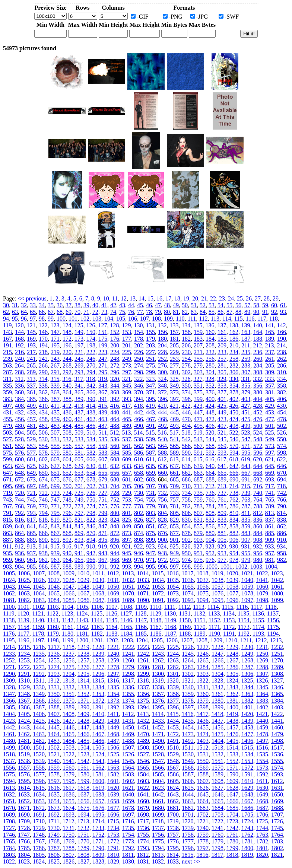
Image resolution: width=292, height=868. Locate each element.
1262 (158, 660)
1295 (83, 674)
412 (67, 406)
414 (91, 406)
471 (198, 419)
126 (91, 325)
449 (222, 412)
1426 (54, 721)
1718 (158, 821)
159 (198, 332)
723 (55, 493)
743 (7, 500)
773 (79, 506)
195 (55, 345)
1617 (69, 788)
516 (162, 433)
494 (186, 426)
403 (246, 399)
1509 (158, 748)
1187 (170, 634)
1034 (158, 580)
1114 (213, 607)
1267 (232, 660)
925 (174, 546)
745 (31, 500)
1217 (54, 647)
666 (234, 473)
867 (55, 533)
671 (7, 479)
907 (246, 540)
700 (67, 486)
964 (67, 560)
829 (174, 520)
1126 (111, 613)
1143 (82, 620)
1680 (158, 808)
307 (246, 372)
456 (19, 419)
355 (246, 386)
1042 (277, 580)
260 (258, 359)
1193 (258, 634)
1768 (54, 841)
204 (162, 345)
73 (104, 312)
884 (258, 533)
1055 (188, 587)
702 (91, 486)
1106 (97, 607)
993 (127, 567)
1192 (244, 634)
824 (115, 520)
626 (43, 466)
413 (79, 406)
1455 (203, 727)
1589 (218, 774)
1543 (98, 761)
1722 (217, 821)
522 (234, 433)
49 (176, 305)
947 (150, 553)
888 (19, 540)
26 (249, 298)
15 (150, 298)
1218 (69, 647)
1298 (128, 674)
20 (195, 298)
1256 (69, 660)
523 (245, 433)
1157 (9, 627)
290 (43, 372)
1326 (262, 681)
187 (246, 339)
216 (19, 352)
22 (213, 298)
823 (103, 520)
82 (185, 312)
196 (67, 345)
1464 (54, 734)
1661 (158, 801)
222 (91, 352)
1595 (24, 781)
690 (234, 479)
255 (198, 359)
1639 (113, 794)
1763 (262, 835)
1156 (273, 620)
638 (186, 466)
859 (246, 526)
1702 (203, 815)
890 (43, 540)
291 (55, 372)
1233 (9, 654)
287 (7, 372)
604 (67, 459)
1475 (218, 734)
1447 (83, 727)
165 (270, 332)
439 (103, 412)
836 (258, 520)
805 (174, 513)
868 (67, 533)
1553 (247, 761)
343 (103, 386)
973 (174, 560)
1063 (24, 593)
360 (19, 392)
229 (174, 352)
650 (43, 473)
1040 (247, 580)
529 (31, 439)
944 (115, 553)
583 (103, 453)
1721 (202, 821)
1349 (39, 694)
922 (138, 546)
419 (150, 406)
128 (114, 325)
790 (282, 506)
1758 (188, 835)
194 (43, 345)
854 (186, 526)
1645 (203, 794)
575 (7, 453)
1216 (39, 647)
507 (55, 433)
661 (174, 473)
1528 (158, 754)
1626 (203, 788)
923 (150, 546)
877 (174, 533)
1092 (173, 600)
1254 (39, 660)
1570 (218, 768)
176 (115, 339)
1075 (203, 593)
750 (91, 500)
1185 (141, 634)
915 (55, 546)
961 (31, 560)
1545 (128, 761)
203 (150, 345)
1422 (277, 714)
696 (19, 486)
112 (203, 319)
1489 (143, 741)
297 (127, 372)
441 (127, 412)
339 (55, 386)
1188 (185, 634)
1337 (143, 687)
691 (246, 479)
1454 (188, 727)
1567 (173, 768)
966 (91, 560)
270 (91, 365)
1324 (232, 681)
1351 (69, 694)
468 (162, 419)
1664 (203, 801)
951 (198, 553)
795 (55, 513)
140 (257, 325)
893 (79, 540)
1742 (232, 828)
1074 (188, 593)
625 (31, 466)
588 (162, 453)
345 (127, 386)
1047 (69, 587)
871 (103, 533)
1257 (83, 660)
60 (274, 305)
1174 (258, 627)
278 (186, 365)
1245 (188, 654)
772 (67, 506)
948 (162, 553)
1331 (54, 687)
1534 (247, 754)
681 (127, 479)
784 (210, 506)
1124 (82, 613)
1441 (277, 721)
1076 (218, 593)
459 (55, 419)
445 (174, 412)
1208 (201, 640)
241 (31, 359)
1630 (262, 788)
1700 (173, 815)
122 (43, 325)
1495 (232, 741)
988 (67, 567)
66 (42, 312)
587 (150, 453)
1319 (158, 681)
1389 (69, 707)
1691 (39, 815)
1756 (158, 835)
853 (174, 526)
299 (150, 372)
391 (103, 399)
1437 (218, 721)
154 (139, 332)
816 (19, 520)
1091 (158, 600)
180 (162, 339)
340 (67, 386)
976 (210, 560)
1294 (69, 674)
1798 (218, 848)
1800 (247, 848)
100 (61, 319)
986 (43, 567)
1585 (158, 774)
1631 (277, 788)
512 (114, 433)
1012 (113, 573)
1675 (83, 808)
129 (126, 325)
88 (238, 312)
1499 (9, 748)
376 (210, 392)
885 (270, 533)
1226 (188, 647)
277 (174, 365)
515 (150, 433)
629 (79, 466)
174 (91, 339)
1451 (143, 727)
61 (283, 305)
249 (127, 359)
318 (91, 379)
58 (256, 305)
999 (198, 567)
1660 (143, 801)
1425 (39, 721)
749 (79, 500)
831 (198, 520)
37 (69, 305)
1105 (82, 607)
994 (139, 567)
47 (158, 305)
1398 (203, 707)
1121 (38, 613)
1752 (98, 835)
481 (31, 426)
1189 (199, 634)
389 (79, 399)
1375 (143, 701)
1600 (98, 781)
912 (19, 546)
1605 (173, 781)
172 (67, 339)
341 (79, 386)
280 (210, 365)
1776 (173, 841)
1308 (277, 674)
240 (19, 359)
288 (19, 372)
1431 (128, 721)
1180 (68, 634)
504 (19, 433)
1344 (247, 687)
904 (210, 540)
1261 (143, 660)
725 (79, 493)
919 (102, 546)
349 (174, 386)
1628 (232, 788)
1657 (98, 801)
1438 (232, 721)
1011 (98, 573)
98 (42, 319)
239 (7, 359)
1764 (277, 835)
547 (246, 439)
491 (150, 426)
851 (150, 526)
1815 (187, 855)
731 (150, 493)
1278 (113, 667)
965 (79, 560)
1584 (143, 774)
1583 (128, 774)
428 (257, 406)
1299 (143, 674)
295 (103, 372)
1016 (172, 573)
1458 (247, 727)
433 (31, 412)
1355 (128, 694)
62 (6, 312)
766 (282, 500)
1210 (231, 640)
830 (186, 520)
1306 (247, 674)
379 (246, 392)
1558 (39, 768)
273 (127, 365)
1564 (128, 768)
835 (246, 520)
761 (222, 500)
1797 (203, 848)
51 (194, 305)
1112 (184, 607)
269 (79, 365)
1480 (9, 741)
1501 (39, 748)
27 (258, 298)
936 (19, 553)
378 (234, 392)
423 (198, 406)
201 (127, 345)
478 (282, 419)
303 (198, 372)
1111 (170, 607)
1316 (113, 681)
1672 (39, 808)
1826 (69, 861)
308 (258, 372)
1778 (203, 841)
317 (79, 379)
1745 (277, 828)
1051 (128, 587)
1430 (113, 721)
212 (257, 345)
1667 (247, 801)
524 (257, 433)
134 (186, 325)
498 (234, 426)
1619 (98, 788)
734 (186, 493)
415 (102, 406)
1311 (39, 681)
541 (174, 439)
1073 (173, 593)
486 (91, 426)
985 (31, 567)
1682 (188, 808)
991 (103, 567)
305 (222, 372)
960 (19, 560)
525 (269, 433)
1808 (83, 855)
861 (270, 526)
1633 (24, 794)
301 (174, 372)
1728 (24, 828)
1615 (39, 788)
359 (7, 392)
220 (67, 352)
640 (210, 466)
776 (115, 506)
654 (91, 473)
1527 (143, 754)
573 (270, 446)
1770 (83, 841)
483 (55, 426)
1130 (170, 613)
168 (19, 339)
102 (85, 319)
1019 (217, 573)
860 (258, 526)
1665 (218, 801)
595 (246, 453)
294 (91, 372)
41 (104, 305)
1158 (23, 627)
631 (103, 466)
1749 (54, 835)
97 (33, 319)
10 (106, 298)
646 (282, 466)
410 (43, 406)
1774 (143, 841)
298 (139, 372)
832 (210, 520)
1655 (69, 801)
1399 (218, 707)
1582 (113, 774)
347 (150, 386)
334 (281, 379)
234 (234, 352)
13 (133, 298)
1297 (113, 674)
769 (31, 506)
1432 (143, 721)
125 (79, 325)
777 (127, 506)
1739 (188, 828)
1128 (141, 613)
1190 (214, 634)
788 (258, 506)
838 (282, 520)
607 (103, 459)
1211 (246, 640)
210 (234, 345)
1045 (39, 587)
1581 (98, 774)
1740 (203, 828)
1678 (128, 808)
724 (67, 493)
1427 (69, 721)
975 (198, 560)
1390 (83, 707)
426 (234, 406)
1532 (218, 754)
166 (282, 332)
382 (282, 392)
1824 (39, 861)
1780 (232, 841)
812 (257, 513)
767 (7, 506)
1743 (247, 828)
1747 (24, 835)
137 (222, 325)
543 (198, 439)
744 (19, 500)
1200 (82, 640)
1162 (82, 627)
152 (115, 332)
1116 (242, 607)
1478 (262, 734)
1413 (143, 714)
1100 (9, 607)
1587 (188, 774)
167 (7, 339)
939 (55, 553)
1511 (188, 748)
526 (281, 433)
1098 (262, 600)
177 (127, 339)
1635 (54, 794)
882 (234, 533)
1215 (24, 647)
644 (258, 466)
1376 (158, 701)
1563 (113, 768)
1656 (83, 801)
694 (282, 479)
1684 (218, 808)
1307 (262, 674)
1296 (98, 674)
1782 (262, 841)
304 (210, 372)
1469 (128, 734)
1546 (143, 761)
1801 (262, 848)
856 (210, 526)
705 (127, 486)
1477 (247, 734)
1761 (232, 835)
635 (150, 466)
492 (162, 426)
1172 (229, 627)
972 (162, 560)
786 (234, 506)
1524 (98, 754)
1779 (218, 841)
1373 (113, 701)
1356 (143, 694)
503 (7, 433)
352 (210, 386)
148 (67, 332)
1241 (128, 654)
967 (103, 560)
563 (150, 446)
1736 (143, 828)
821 (79, 520)
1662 (173, 801)
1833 (173, 861)
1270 (277, 660)
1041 (262, 580)
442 (139, 412)
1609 (232, 781)
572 (258, 446)
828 (162, 520)
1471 (158, 734)
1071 (143, 593)
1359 (188, 694)
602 (43, 459)
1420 (247, 714)
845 (79, 526)
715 (245, 486)
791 (7, 513)
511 (103, 433)
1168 (170, 627)
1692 (54, 815)
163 (246, 332)
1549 (188, 761)
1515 (247, 748)
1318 (143, 681)
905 (222, 540)
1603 (143, 781)
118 (274, 319)
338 (43, 386)
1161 (68, 627)
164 (258, 332)
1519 (24, 754)
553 (31, 446)
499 (246, 426)
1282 (173, 667)
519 (198, 433)
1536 (277, 754)
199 (103, 345)
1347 (9, 694)
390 (91, 399)
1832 (158, 861)
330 (234, 379)
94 (6, 319)
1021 (247, 573)
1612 (277, 781)
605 (79, 459)
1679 (143, 808)
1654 (54, 801)
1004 (271, 567)
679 (103, 479)
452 (258, 412)
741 (270, 493)
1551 (218, 761)
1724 (247, 821)
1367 (24, 701)
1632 (9, 794)
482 (43, 426)
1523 (83, 754)
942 (91, 553)
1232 (277, 647)
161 (222, 332)
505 (31, 433)
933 (269, 546)
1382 (247, 701)
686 (186, 479)
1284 (203, 667)
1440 (262, 721)
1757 (173, 835)
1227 (203, 647)
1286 (232, 667)
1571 (232, 768)
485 (79, 426)
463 (103, 419)
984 (19, 567)
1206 (172, 640)
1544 (113, 761)
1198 (53, 640)
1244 (173, 654)
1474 (203, 734)
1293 (54, 674)
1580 (83, 774)
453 (270, 412)
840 (19, 526)
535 (103, 439)
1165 (126, 627)
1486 (98, 741)
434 (43, 412)
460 (67, 419)
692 (258, 479)
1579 (69, 774)
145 (31, 332)
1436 (203, 721)
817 (31, 520)
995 (150, 567)
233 (222, 352)
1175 (273, 627)
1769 (69, 841)
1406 (39, 714)
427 (245, 406)
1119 (9, 613)
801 (127, 513)
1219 (83, 647)
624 (19, 466)
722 (43, 493)
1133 (214, 613)
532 (67, 439)
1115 (228, 607)
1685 (232, 808)
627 (55, 466)
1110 (155, 607)
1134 (229, 613)
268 (67, 365)
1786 (39, 848)
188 (258, 339)
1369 (54, 701)
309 (270, 372)
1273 (39, 667)
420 (162, 406)
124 (67, 325)
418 (138, 406)
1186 (155, 634)
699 (55, 486)
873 (127, 533)
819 (55, 520)
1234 (24, 654)
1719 (172, 821)
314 (43, 379)
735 (198, 493)
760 (210, 500)
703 (103, 486)
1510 (173, 748)
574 (282, 446)
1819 (247, 855)
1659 (128, 801)
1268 (247, 660)
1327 (277, 681)
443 (150, 412)
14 (142, 298)
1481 (24, 741)
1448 (98, 727)
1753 (113, 835)
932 (257, 546)
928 (210, 546)
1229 (232, 647)
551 (7, 446)
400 (210, 399)
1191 (229, 634)
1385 (9, 707)
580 (67, 453)
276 (162, 365)
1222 (128, 647)
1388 (54, 707)
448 (210, 412)
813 (269, 513)
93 (283, 312)
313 (31, 379)
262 (282, 359)
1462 (24, 734)
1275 (69, 667)
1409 (83, 714)
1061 (277, 587)
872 (115, 533)
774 (91, 506)
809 (222, 513)
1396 (173, 707)
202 (139, 345)
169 (31, 339)
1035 (173, 580)
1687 (262, 808)
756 (162, 500)
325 (174, 379)
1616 (54, 788)
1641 (143, 794)
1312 (53, 681)
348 (162, 386)
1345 (262, 687)
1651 (9, 801)
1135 (243, 613)
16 (159, 298)
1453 (173, 727)
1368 (39, 701)
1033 (143, 580)
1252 (9, 660)
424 (210, 406)
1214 (9, 647)
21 (204, 298)
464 (115, 419)
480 (19, 426)
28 (267, 298)
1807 (69, 855)
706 (139, 486)
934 (281, 546)
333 (269, 379)
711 (198, 486)
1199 (68, 640)
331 (245, 379)
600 (19, 459)
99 (51, 319)
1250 (262, 654)
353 (222, 386)
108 (156, 319)
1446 (69, 727)
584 (115, 453)
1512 (202, 748)
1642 (158, 794)
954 (234, 553)
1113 (199, 607)
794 (43, 513)
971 (150, 560)
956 (258, 553)
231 (198, 352)
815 (7, 520)
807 (198, 513)
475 (246, 419)
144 (19, 332)
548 (258, 439)
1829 (113, 861)
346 (139, 386)
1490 (158, 741)
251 (150, 359)
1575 (9, 774)
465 (127, 419)
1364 (262, 694)
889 (31, 540)
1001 (226, 567)
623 (7, 466)
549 (270, 439)
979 (246, 560)
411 (55, 406)
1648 (247, 794)
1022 (262, 573)
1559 (54, 768)
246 (91, 359)
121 (31, 325)
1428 (83, 721)
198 (91, 345)
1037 (203, 580)
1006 (24, 573)
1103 (53, 607)
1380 (218, 701)
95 (15, 319)
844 (67, 526)
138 (234, 325)
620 (257, 459)
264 (19, 365)
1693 (69, 815)
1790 (98, 848)
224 (115, 352)
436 (67, 412)
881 (222, 533)
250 (139, 359)
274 (139, 365)
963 (55, 560)
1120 (23, 613)
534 (91, 439)
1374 (128, 701)
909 (270, 540)
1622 (143, 788)
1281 (158, 667)
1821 (277, 855)
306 (234, 372)
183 (198, 339)
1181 (82, 634)
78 (149, 312)
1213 (276, 640)
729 (127, 493)
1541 (69, 761)
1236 (54, 654)
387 (55, 399)
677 (79, 479)
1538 (24, 761)
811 (246, 513)
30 (6, 305)
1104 (68, 607)
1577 (39, 774)
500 (258, 426)
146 (43, 332)
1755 (143, 835)
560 (115, 446)
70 (77, 312)
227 (150, 352)
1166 (141, 627)
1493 (203, 741)
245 (79, 359)
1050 (113, 587)
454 (282, 412)
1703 (218, 815)
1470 (143, 734)
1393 (128, 707)
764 (258, 500)
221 (79, 352)
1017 (187, 573)
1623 (158, 788)
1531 (203, 754)
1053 (158, 587)
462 (91, 419)
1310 (24, 681)
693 (270, 479)
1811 (128, 855)
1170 (199, 627)
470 (186, 419)
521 (222, 433)
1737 (158, 828)
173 (79, 339)
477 (270, 419)
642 (234, 466)
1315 (98, 681)
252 (162, 359)
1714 (98, 821)
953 (222, 553)
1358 (173, 694)
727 (103, 493)
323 (150, 379)
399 (198, 399)
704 (115, 486)
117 (262, 319)
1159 (38, 627)
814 (281, 513)
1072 (158, 593)
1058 (232, 587)
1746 (9, 835)
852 (162, 526)
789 (270, 506)
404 (258, 399)
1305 (232, 674)
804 (162, 513)
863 (7, 533)
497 (222, 426)
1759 (203, 835)
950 (186, 553)
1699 (158, 815)
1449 (113, 727)
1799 (232, 848)
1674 (69, 808)
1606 (188, 781)
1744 (262, 828)
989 (79, 567)
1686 (247, 808)
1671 (24, 808)
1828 (98, 861)
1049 (98, 587)
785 (222, 506)
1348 (24, 694)
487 (103, 426)
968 (115, 560)
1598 (69, 781)
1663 (188, 801)
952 (210, 553)
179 (150, 339)
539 (150, 439)
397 (174, 399)
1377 (173, 701)
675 (55, 479)
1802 (277, 848)
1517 (277, 748)
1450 (128, 727)
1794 (158, 848)
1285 (218, 667)
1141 (53, 620)
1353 (98, 694)
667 (246, 473)
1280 (143, 667)
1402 (262, 707)
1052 (143, 587)
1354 (113, 694)
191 (7, 345)
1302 (188, 674)
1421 (262, 714)
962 (43, 560)
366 (91, 392)
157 (174, 332)
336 (19, 386)
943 (103, 553)
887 (7, 540)
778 (139, 506)
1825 (54, 861)
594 (234, 453)
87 (229, 312)
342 (91, 386)
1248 (232, 654)
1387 (39, 707)
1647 (232, 794)
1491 (173, 741)
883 (246, 533)
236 (258, 352)
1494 (218, 741)
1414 (158, 714)
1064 (39, 593)
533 (79, 439)
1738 (173, 828)
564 (162, 446)
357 (270, 386)
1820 (262, 855)
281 (222, 365)
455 (7, 419)
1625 (188, 788)
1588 (203, 774)
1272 (24, 667)
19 (186, 298)
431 (7, 412)
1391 (98, 707)
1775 (158, 841)
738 (234, 493)
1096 (232, 600)
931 (245, 546)
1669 (277, 801)
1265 (203, 660)
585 (127, 453)
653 (79, 473)
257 (222, 359)
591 (198, 453)
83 (194, 312)
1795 (173, 848)
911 (7, 546)
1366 (9, 701)
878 (186, 533)
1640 (128, 794)
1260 (128, 660)
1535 (262, 754)
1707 (277, 815)
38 (77, 305)
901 (174, 540)
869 (79, 533)
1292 (39, 674)
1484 (69, 741)
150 (91, 332)
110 (180, 319)
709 (174, 486)
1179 (53, 634)
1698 (143, 815)
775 (103, 506)
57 (247, 305)
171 (55, 339)
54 (220, 305)
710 (186, 486)
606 (91, 459)
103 (97, 319)
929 (222, 546)
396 (162, 399)
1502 (54, 748)
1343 (232, 687)
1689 (9, 815)
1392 (113, 707)
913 (31, 546)
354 (234, 386)
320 (114, 379)
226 (139, 352)
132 (162, 325)
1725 (262, 821)
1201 (97, 640)
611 (150, 459)
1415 (172, 714)
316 (67, 379)
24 (231, 298)
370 (139, 392)
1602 (128, 781)
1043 (9, 587)
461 (79, 419)
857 (222, 526)
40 (95, 305)
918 (91, 546)
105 (121, 319)
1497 (262, 741)
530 (43, 439)
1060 (262, 587)
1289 (277, 667)
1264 (188, 660)
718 (281, 486)
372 (162, 392)
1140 (38, 620)
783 (198, 506)
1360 (203, 694)
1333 (83, 687)
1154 (244, 620)
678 (91, 479)
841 (31, 526)
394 (139, 399)
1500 (24, 748)
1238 (83, 654)
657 (127, 473)
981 (270, 560)
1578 (54, 774)
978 (234, 560)
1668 (262, 801)
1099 (277, 600)
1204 (142, 640)
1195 (9, 640)
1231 (262, 647)
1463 (39, 734)
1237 (69, 654)
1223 (143, 647)
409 (31, 406)
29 (276, 298)
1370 (69, 701)
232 (210, 352)
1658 (113, 801)
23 (222, 298)
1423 (9, 721)
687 (198, 479)
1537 (9, 761)
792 (19, 513)
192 (19, 345)
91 (265, 312)
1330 (39, 687)
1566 (158, 768)
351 (198, 386)
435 (55, 412)
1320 (172, 681)
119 (7, 325)
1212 (261, 640)
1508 (143, 748)
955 (246, 553)
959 (7, 560)
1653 (39, 801)
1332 (69, 687)
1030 (98, 580)
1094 (203, 600)
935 (7, 553)
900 (162, 540)
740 (258, 493)
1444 (39, 727)
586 (139, 453)
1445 (54, 727)
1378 (188, 701)
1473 (188, 734)
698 (43, 486)
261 (270, 359)
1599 (83, 781)
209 (222, 345)
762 (234, 500)
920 (114, 546)
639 (198, 466)
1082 (24, 600)
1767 (39, 841)
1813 (158, 855)
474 (234, 419)
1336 (128, 687)
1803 (9, 855)
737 (222, 493)
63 (15, 312)
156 (162, 332)
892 (67, 540)
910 (282, 540)
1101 (23, 607)
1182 (97, 634)
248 (115, 359)
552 (19, 446)
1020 (232, 573)
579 (55, 453)
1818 (232, 855)
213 (269, 345)
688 (210, 479)
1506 (113, 748)
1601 (113, 781)
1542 (83, 761)
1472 (173, 734)
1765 (9, 841)
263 (7, 365)
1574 (277, 768)
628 (67, 466)
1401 (247, 707)
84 (203, 312)
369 (127, 392)
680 (115, 479)
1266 (218, 660)
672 (19, 479)
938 (43, 553)
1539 (39, 761)
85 (212, 312)
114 (227, 319)
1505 (98, 748)
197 (79, 345)
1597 (54, 781)
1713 (83, 821)
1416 (187, 714)
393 (127, 399)
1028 (69, 580)
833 (222, 520)
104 (109, 319)
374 (186, 392)
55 (229, 305)
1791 (113, 848)
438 (91, 412)
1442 (9, 727)
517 (174, 433)
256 (210, 359)
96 (24, 319)
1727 (9, 828)
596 (258, 453)
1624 (173, 788)
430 (281, 406)
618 (234, 459)
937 (31, 553)
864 (19, 533)
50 (185, 305)
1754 (128, 835)
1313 (68, 681)
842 (43, 526)
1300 (158, 674)
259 (246, 359)
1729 (39, 828)
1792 (128, 848)
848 (115, 526)
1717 (143, 821)
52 (203, 305)
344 (115, 386)
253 (174, 359)
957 (270, 553)
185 (222, 339)
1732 (83, 828)
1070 (128, 593)
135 (198, 325)
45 (140, 305)
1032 (128, 580)
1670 (9, 808)
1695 (98, 815)
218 (43, 352)
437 (79, 412)
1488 (128, 741)
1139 (23, 620)
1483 (54, 741)
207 (198, 345)
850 (139, 526)
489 (127, 426)
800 (115, 513)
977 (222, 560)
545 (222, 439)
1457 (232, 727)
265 (31, 365)
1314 (83, 681)
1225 (173, 647)
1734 (113, 828)
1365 (277, 694)
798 (91, 513)
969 (127, 560)
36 (60, 305)
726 (91, 493)
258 (234, 359)
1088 (113, 600)
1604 (158, 781)
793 (31, 513)
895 (103, 540)
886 (282, 533)
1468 (113, 734)
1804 (24, 855)
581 (79, 453)
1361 (218, 694)
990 (91, 567)
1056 (203, 587)
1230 (247, 647)
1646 (218, 794)
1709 (24, 821)
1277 (98, 667)
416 (114, 406)
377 (222, 392)
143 (7, 332)
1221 (113, 647)
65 (33, 312)
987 (55, 567)
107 (145, 319)
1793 (143, 848)
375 (198, 392)
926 (186, 546)
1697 (128, 815)
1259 (113, 660)
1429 (98, 721)
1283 (188, 667)
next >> (191, 861)
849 (127, 526)
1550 (203, 761)
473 (222, 419)
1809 (98, 855)
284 (258, 365)
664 (210, 473)
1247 (218, 654)
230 (186, 352)
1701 (188, 815)
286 (282, 365)
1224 (158, 647)
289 (31, 372)
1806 (54, 855)
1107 (112, 607)
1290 (9, 674)
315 (55, 379)
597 (270, 453)
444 (162, 412)
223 (103, 352)
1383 (262, 701)
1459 (262, 727)
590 (186, 453)
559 (103, 446)
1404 (9, 714)
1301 (173, 674)
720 (19, 493)
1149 (170, 620)
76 (131, 312)
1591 (247, 774)
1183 (112, 634)
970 (139, 560)
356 (258, 386)
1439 (247, 721)
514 (138, 433)
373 (174, 392)
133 (174, 325)
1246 (203, 654)
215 (7, 352)
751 (103, 500)
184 (210, 339)
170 (43, 339)
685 (174, 479)
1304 (218, 674)
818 (43, 520)
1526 (128, 754)
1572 (247, 768)
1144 (97, 620)
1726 (277, 821)
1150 (185, 620)
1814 (172, 855)
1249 (247, 654)
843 (55, 526)
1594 (9, 781)
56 (238, 305)
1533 (232, 754)
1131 (185, 613)
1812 (143, 855)
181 (174, 339)
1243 (158, 654)
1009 (69, 573)
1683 (203, 808)
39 (86, 305)
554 (43, 446)
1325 (247, 681)
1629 (247, 788)
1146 (126, 620)
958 (282, 553)
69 (69, 312)
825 (127, 520)
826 (139, 520)
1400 (232, 707)
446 (186, 412)
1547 (158, 761)
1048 (83, 587)
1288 (262, 667)
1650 (277, 794)
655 (103, 473)
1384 (277, 701)
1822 (9, 861)
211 (246, 345)
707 (150, 486)
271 (103, 365)
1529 (173, 754)
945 (127, 553)
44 (131, 305)
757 (174, 500)
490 (139, 426)
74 (113, 312)
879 (198, 533)
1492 (188, 741)
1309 (9, 681)
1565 (143, 768)
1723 (232, 821)
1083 (39, 600)
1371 (83, 701)
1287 (247, 667)
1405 (24, 714)
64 (24, 312)
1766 (24, 841)
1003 (256, 567)
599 (7, 459)
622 (281, 459)
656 (115, 473)
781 (174, 506)
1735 (128, 828)
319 (102, 379)
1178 (38, 634)
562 (139, 446)
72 (95, 312)
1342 (218, 687)
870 (91, 533)
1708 (9, 821)
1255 (54, 660)
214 (281, 345)
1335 (113, 687)
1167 (155, 627)
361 (31, 392)
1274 (54, 667)
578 (43, 453)
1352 (83, 694)
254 (186, 359)
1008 (54, 573)
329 (222, 379)
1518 (9, 754)
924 (162, 546)
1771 (98, 841)
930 (234, 546)
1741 (218, 828)
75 (122, 312)
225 (127, 352)
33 (33, 305)
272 (115, 365)
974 (186, 560)
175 (103, 339)
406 (282, 399)
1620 (113, 788)
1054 (173, 587)
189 (270, 339)
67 (51, 312)
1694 (83, 815)
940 (67, 553)
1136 (258, 613)
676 (67, 479)
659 (150, 473)
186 (234, 339)
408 (19, 406)
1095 (218, 600)
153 (127, 332)
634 (139, 466)
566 (186, 446)
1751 (83, 835)
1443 (24, 727)
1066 (69, 593)
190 (282, 339)
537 (127, 439)
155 (150, 332)
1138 (9, 620)
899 (150, 540)
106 (133, 319)
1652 (24, 801)
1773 (128, 841)
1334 (98, 687)
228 (162, 352)
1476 (232, 734)
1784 (9, 848)
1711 (53, 821)
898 (139, 540)
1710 (39, 821)
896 (115, 540)
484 (67, 426)
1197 (38, 640)
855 (198, 526)
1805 (39, 855)
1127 (126, 613)
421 (174, 406)
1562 (98, 768)
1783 (277, 841)
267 (55, 365)
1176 (9, 634)
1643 (173, 794)
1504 (83, 748)
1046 (54, 587)
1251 (277, 654)
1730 (54, 828)
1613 (9, 788)
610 (139, 459)
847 (103, 526)
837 (270, 520)
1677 (113, 808)
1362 (232, 694)
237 (270, 352)
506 (43, 433)
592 (210, 453)
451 (246, 412)
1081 (9, 600)
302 (186, 372)
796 (67, 513)
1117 (256, 607)
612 (162, 459)
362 (43, 392)
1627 (218, 788)
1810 (113, 855)
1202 (112, 640)
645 (270, 466)
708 (162, 486)
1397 (188, 707)
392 (115, 399)
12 (124, 298)
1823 (24, 861)
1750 (69, 835)
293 (79, 372)
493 (174, 426)
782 (186, 506)
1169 (185, 627)
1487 (113, 741)
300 (162, 372)
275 (150, 365)
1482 (39, 741)
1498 (277, 741)
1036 (188, 580)
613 (174, 459)
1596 (39, 781)
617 (222, 459)
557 (79, 446)
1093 (188, 600)
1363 (247, 694)
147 (55, 332)
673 (31, 479)
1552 (232, 761)
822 (91, 520)
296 (115, 372)
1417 (202, 714)
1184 (126, 634)
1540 (54, 761)
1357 (158, 694)
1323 (217, 681)
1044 (24, 587)
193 (31, 345)
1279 (128, 667)
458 (43, 419)
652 (67, 473)
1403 (277, 707)
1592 (262, 774)
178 (139, 339)
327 (198, 379)
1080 (277, 593)
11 (115, 298)
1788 (69, 848)
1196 (23, 640)
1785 (24, 848)
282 (234, 365)
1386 (24, 707)
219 (55, 352)
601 (31, 459)
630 (91, 466)
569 (222, 446)
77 (140, 312)
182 (186, 339)
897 (127, 540)
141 (269, 325)
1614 (24, 788)
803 (150, 513)
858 (234, 526)
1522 (69, 754)
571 (246, 446)
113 (215, 319)
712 (210, 486)
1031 (113, 580)
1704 (232, 815)
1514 (232, 748)
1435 (188, 721)
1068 (98, 593)
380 (258, 392)
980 (258, 560)
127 (102, 325)
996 (162, 567)
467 (150, 419)
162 (234, 332)
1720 (187, 821)
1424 (24, 721)
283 (246, 365)
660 (162, 473)
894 (91, 540)
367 (103, 392)
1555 (277, 761)
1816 (202, 855)
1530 (188, 754)
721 (31, 493)
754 (139, 500)
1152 (214, 620)
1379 (203, 701)
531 (55, 439)
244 (67, 359)
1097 (247, 600)
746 (43, 500)
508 (67, 433)
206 (186, 345)
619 (245, 459)
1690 (24, 815)
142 (281, 325)
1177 (23, 634)
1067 (83, 593)
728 (115, 493)
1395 (158, 707)
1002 (241, 567)
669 (270, 473)
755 (150, 500)
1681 (173, 808)
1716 (128, 821)
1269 (262, 660)
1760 (218, 835)
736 (210, 493)
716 (257, 486)
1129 (155, 613)
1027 (54, 580)
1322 (202, 681)
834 (234, 520)
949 (174, 553)
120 (19, 325)
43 (122, 305)
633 (127, 466)
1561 (83, 768)
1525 (113, 754)
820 (67, 520)
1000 (212, 567)
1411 (113, 714)
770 (43, 506)
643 (246, 466)
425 (222, 406)
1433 (158, 721)
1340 (188, 687)
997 (174, 567)
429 (269, 406)
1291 (24, 674)
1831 (143, 861)
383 (7, 399)
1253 (24, 660)
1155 (258, 620)
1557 (24, 768)
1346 (277, 687)
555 (55, 446)
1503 (69, 748)
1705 (247, 815)
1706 (262, 815)
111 (192, 319)
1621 (128, 788)
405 (270, 399)
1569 (203, 768)
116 (250, 319)
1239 (98, 654)
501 (270, 426)
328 (210, 379)
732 (162, 493)
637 (174, 466)
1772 (113, 841)
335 (7, 386)
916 (67, 546)
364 (67, 392)
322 (138, 379)
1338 (158, 687)
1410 (98, 714)
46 (149, 305)
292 (67, 372)
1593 (277, 774)
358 (282, 386)
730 (139, 493)
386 (43, 399)
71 (86, 312)
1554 (262, 761)
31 (15, 305)
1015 (158, 573)
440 (115, 412)
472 (210, 419)
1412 (128, 714)
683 (150, 479)
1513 (217, 748)
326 (186, 379)
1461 (9, 734)
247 (103, 359)
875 (150, 533)
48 (167, 305)
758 (186, 500)
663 (198, 473)
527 (7, 439)
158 (186, 332)
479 (7, 426)
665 (222, 473)
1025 (24, 580)
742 (282, 493)
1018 (202, 573)
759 (198, 500)
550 (282, 439)
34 (42, 305)
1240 (113, 654)
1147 (141, 620)
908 (258, 540)
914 (43, 546)
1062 (9, 593)
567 (198, 446)
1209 (216, 640)
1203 (127, 640)
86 (220, 312)
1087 (98, 600)
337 (31, 386)
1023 (277, 573)
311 (7, 379)
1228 (218, 647)
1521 (54, 754)
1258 (98, 660)
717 (269, 486)
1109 (141, 607)
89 (247, 312)
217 (31, 352)
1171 (214, 627)
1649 (262, 794)
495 (198, 426)
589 (174, 453)
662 (186, 473)
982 (282, 560)
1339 (173, 687)
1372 (98, 701)
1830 (128, 861)
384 (19, 399)
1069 (113, 593)
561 (127, 446)
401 (222, 399)
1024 (9, 580)
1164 (112, 627)
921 (126, 546)
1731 (69, 828)
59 (265, 305)
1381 (232, 701)
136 (210, 325)
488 (115, 426)
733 (174, 493)
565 (174, 446)
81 (176, 312)
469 (174, 419)
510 (91, 433)
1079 (262, 593)
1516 (262, 748)
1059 (247, 587)
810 (234, 513)
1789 (83, 848)
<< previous (32, 298)
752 (115, 500)
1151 (199, 620)
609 (127, 459)
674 (43, 479)
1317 (128, 681)
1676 (98, 808)
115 (238, 319)
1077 (232, 593)
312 (19, 379)
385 (31, 399)
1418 (217, 714)
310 (282, 372)
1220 (98, 647)
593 (222, 453)
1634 (39, 794)
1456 (218, 727)
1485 (83, 741)
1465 (69, 734)
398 (186, 399)
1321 (187, 681)
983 (7, 567)
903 (198, 540)
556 (67, 446)
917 (79, 546)
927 (198, 546)
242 (43, 359)
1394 (143, 707)
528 (19, 439)
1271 (9, 667)
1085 (69, 600)
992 (115, 567)
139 (245, 325)
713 (222, 486)
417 (126, 406)
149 (79, 332)
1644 (188, 794)
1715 (113, 821)
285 (270, 365)
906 (234, 540)
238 (282, 352)
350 (186, 386)
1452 (158, 727)
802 (139, 513)
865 (31, 533)
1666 (232, 801)
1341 (203, 687)
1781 (247, 841)
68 (60, 312)
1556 (9, 768)
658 (139, 473)
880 (210, 533)
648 (19, 473)
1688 (277, 808)
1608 (218, 781)
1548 (173, 761)
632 (115, 466)
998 (186, 567)
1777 (188, 841)
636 (162, 466)
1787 (54, 848)
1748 (39, 835)
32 (24, 305)
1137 (273, 613)
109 (168, 319)
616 (210, 459)
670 (282, 473)
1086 (83, 600)
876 (162, 533)
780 (162, 506)
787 (246, 506)
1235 (39, 654)
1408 (69, 714)
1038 (218, 580)
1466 (83, 734)
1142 (68, 620)
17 (168, 298)
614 (186, 459)
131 (150, 325)
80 (167, 312)
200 (115, 345)
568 (210, 446)
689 (222, 479)
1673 (54, 808)
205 (174, 345)
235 (246, 352)
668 (258, 473)
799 (103, 513)
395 (150, 399)
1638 (98, 794)
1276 (83, 667)
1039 (232, 580)
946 (139, 553)
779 (150, 506)
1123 (67, 613)
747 (55, 500)
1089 (128, 600)
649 (31, 473)
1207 (187, 640)
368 (115, 392)
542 (186, 439)
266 (43, 365)
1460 (277, 727)
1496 (247, 741)
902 (186, 540)
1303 (203, 674)
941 (79, 553)
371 (150, 392)
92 (274, 312)
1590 (232, 774)
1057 (218, 587)
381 (270, 392)
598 (282, 453)
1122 (53, 613)
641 (222, 466)
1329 (24, 687)
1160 (53, 627)
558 (91, 446)
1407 (54, 714)
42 (113, 305)
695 (7, 486)
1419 (232, 714)
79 (158, 312)
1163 (97, 627)
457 (31, 419)
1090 (143, 600)
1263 (173, 660)
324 (162, 379)
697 (31, 486)
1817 (217, 855)
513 (126, 433)
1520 (39, 754)
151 (103, 332)
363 (55, 392)
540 (162, 439)
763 (246, 500)
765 (270, 500)
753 (127, 500)
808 (210, 513)
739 (246, 493)
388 (67, 399)
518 (186, 433)
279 (198, 365)
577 (31, 453)
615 (198, 459)
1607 (203, 781)
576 (19, 453)
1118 (271, 607)
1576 (24, 774)
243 (55, 359)
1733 (98, 828)
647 (7, 473)
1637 (83, 794)
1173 (244, 627)
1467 (98, 734)
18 (177, 298)
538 (139, 439)
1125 (97, 613)
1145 (112, 620)
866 (43, 533)
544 (210, 439)
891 (55, 540)
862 (282, 526)
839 (7, 526)
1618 (83, 788)
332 (257, 379)
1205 (157, 640)
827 (150, 520)
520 (210, 433)
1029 (83, 580)
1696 (113, 815)
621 (269, 459)
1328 (9, 687)
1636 (69, 794)
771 (55, 506)
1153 (229, 620)
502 (282, 426)
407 (7, 406)
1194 (273, 634)
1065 (54, 593)
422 (186, 406)
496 (210, 426)
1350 (54, 694)
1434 (173, 721)
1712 (68, 821)
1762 (247, 835)
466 (139, 419)
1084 (54, 600)
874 (139, 533)
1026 (39, 580)
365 (79, 392)
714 (234, 486)
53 (212, 305)
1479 (277, 734)
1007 (39, 573)
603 (55, 459)
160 (210, 332)
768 (19, 506)
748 (67, 500)
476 (258, 419)
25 (240, 298)
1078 (247, 593)
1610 (247, 781)
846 (91, 526)
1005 (9, 573)
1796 (188, 848)
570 (234, 446)
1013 (128, 573)
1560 (69, 768)
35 (51, 305)
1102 (38, 607)
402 (234, 399)
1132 (199, 613)
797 (79, 513)
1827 (83, 861)
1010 (83, 573)
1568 (188, 768)
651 (55, 473)
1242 (143, 654)
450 (234, 412)
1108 (126, 607)
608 (115, 459)
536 (115, 439)
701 (79, 486)
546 (234, 439)
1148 (155, 620)
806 (186, 513)
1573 (262, 768)
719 (7, 493)
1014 (143, 573)
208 (210, 345)
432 (19, 412)
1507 (128, 748)
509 (79, 433)
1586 (173, 774)
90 (256, 312)
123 (55, 325)
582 (91, 453)
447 (198, 412)
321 (126, 379)
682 (139, 479)
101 (73, 319)
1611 (262, 781)
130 (138, 325)
